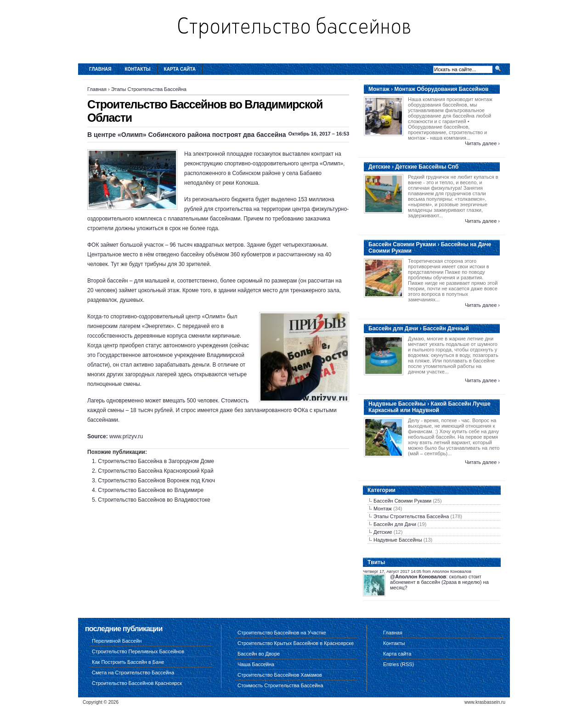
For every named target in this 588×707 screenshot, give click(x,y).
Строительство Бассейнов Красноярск (137, 683)
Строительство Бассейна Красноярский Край (155, 471)
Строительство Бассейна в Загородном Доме (156, 461)
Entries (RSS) (399, 664)
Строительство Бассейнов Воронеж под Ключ (156, 481)
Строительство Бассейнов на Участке (282, 633)
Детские (383, 532)
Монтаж (383, 509)
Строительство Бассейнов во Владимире (151, 490)
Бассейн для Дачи (395, 524)
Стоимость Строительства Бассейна (280, 685)
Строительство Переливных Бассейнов (138, 651)
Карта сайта (180, 69)
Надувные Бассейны (398, 540)
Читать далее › (482, 143)
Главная (100, 69)
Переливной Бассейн (117, 641)
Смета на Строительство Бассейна (133, 673)
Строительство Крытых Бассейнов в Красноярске (296, 643)
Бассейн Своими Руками (402, 501)
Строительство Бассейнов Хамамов (280, 675)
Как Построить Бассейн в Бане (128, 662)
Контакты (138, 69)
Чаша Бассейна (256, 664)
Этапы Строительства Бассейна (149, 89)
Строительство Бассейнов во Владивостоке (154, 500)
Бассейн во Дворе (259, 654)
